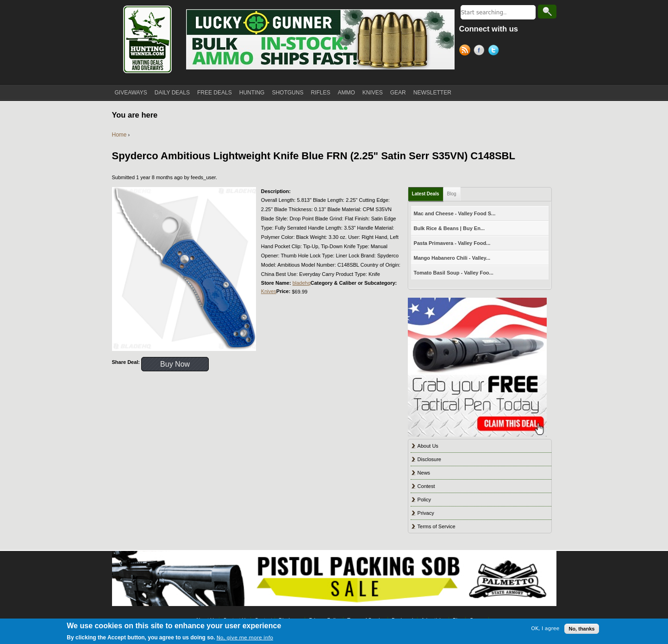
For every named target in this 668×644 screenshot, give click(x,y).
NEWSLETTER (432, 93)
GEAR (398, 93)
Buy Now (175, 364)
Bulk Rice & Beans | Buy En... (449, 228)
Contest (426, 486)
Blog (452, 194)
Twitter (495, 51)
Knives (269, 291)
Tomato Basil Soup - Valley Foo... (454, 273)
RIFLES (320, 93)
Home (119, 135)
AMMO (346, 93)
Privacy (426, 513)
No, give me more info (245, 638)
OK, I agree (545, 628)
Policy (424, 500)
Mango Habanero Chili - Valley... (452, 258)
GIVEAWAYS (131, 93)
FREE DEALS (215, 93)
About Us (428, 446)
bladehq (302, 283)
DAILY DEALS (172, 93)
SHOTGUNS (287, 93)
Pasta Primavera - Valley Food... (452, 243)
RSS (466, 51)
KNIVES (373, 93)
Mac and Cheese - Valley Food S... (455, 213)
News (424, 473)
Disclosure (429, 459)
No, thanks (581, 629)
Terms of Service (437, 526)
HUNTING (252, 93)
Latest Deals (426, 194)
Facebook (481, 51)
